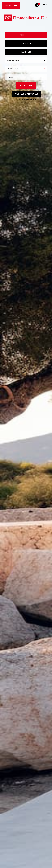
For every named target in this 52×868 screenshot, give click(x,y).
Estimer (26, 52)
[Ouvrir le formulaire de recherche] (26, 85)
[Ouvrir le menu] (11, 6)
